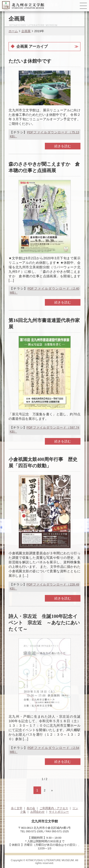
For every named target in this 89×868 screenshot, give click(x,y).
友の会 (31, 808)
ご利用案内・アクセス (54, 808)
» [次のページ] (52, 790)
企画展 (26, 31)
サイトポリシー (59, 812)
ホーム (13, 31)
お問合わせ (37, 812)
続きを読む (63, 146)
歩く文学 (17, 808)
